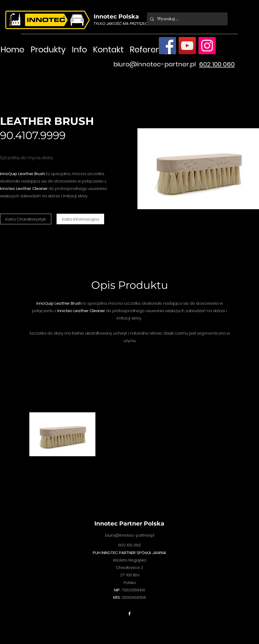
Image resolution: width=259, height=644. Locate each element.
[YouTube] (187, 46)
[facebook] (129, 614)
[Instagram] (207, 46)
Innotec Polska (116, 17)
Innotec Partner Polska (129, 524)
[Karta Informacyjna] (80, 219)
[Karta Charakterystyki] (26, 219)
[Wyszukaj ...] (187, 19)
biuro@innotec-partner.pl (155, 64)
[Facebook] (167, 46)
